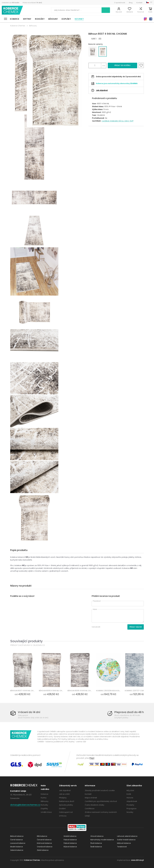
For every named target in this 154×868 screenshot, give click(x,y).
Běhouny (53, 19)
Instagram (145, 19)
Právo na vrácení (32, 3)
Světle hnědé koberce (126, 840)
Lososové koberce (18, 843)
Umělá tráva (46, 812)
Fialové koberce (70, 840)
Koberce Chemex (12, 10)
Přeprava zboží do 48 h (129, 712)
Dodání (62, 808)
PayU (92, 758)
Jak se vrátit (64, 794)
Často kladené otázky (95, 805)
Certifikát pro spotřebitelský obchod (101, 801)
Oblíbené (130, 12)
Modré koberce (17, 847)
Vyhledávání (106, 10)
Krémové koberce (44, 843)
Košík (150, 12)
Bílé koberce (42, 836)
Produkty (130, 805)
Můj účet (119, 12)
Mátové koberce (124, 843)
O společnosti (120, 3)
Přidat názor (136, 627)
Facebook (151, 19)
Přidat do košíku (122, 65)
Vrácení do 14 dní (29, 712)
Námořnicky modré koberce (102, 840)
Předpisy (63, 798)
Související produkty (26, 641)
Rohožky (40, 19)
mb (104, 66)
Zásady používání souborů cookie (100, 790)
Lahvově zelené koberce (127, 836)
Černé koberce (16, 840)
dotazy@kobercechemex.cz (25, 805)
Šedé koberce (96, 847)
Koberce (15, 19)
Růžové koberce (70, 847)
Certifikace (90, 808)
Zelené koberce (17, 850)
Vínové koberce (97, 836)
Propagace (132, 808)
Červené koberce (44, 840)
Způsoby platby (66, 805)
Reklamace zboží (67, 801)
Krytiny (27, 19)
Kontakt (139, 3)
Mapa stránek (91, 798)
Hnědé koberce (70, 836)
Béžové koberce (17, 836)
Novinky (79, 19)
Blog (131, 3)
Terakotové (122, 847)
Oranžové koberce (45, 847)
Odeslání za (11, 3)
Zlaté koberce (43, 850)
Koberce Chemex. (32, 860)
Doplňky (66, 19)
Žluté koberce (96, 843)
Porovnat (141, 12)
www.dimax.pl (137, 860)
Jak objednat (102, 90)
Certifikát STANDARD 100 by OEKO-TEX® (118, 121)
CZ (151, 2)
